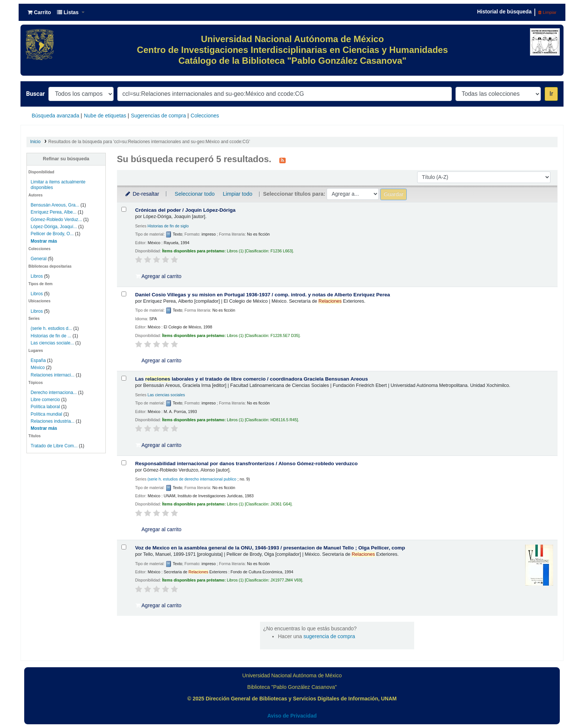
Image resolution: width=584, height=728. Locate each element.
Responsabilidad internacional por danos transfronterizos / (247, 464)
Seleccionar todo (195, 194)
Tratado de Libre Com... (54, 446)
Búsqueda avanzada (55, 116)
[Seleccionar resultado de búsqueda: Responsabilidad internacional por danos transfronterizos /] (124, 463)
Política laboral (45, 407)
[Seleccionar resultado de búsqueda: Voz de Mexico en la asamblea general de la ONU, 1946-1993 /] (124, 547)
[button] (39, 12)
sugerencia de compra (329, 636)
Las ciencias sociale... (52, 343)
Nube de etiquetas (105, 116)
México (38, 368)
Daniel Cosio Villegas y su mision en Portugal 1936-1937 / (263, 295)
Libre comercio (45, 400)
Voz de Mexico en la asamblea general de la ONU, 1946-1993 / (270, 548)
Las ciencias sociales (166, 395)
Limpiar (547, 12)
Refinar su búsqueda (66, 159)
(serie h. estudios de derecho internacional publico (192, 479)
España (38, 360)
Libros (37, 276)
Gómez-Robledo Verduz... (56, 220)
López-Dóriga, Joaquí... (54, 227)
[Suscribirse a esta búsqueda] (283, 160)
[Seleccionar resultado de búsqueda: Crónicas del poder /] (124, 209)
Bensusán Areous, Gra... (55, 205)
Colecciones (205, 116)
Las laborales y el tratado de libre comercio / (252, 379)
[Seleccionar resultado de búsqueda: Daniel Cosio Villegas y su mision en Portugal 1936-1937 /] (124, 294)
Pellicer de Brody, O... (52, 234)
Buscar (35, 94)
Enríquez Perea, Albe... (53, 212)
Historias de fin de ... (51, 336)
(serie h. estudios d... (51, 328)
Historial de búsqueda (504, 12)
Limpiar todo (237, 194)
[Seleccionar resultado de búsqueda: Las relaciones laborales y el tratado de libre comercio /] (124, 378)
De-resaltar (142, 194)
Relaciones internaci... (53, 375)
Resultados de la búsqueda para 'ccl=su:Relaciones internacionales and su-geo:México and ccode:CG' (149, 142)
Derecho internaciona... (54, 393)
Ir (551, 94)
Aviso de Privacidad (292, 716)
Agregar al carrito (159, 276)
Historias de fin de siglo (168, 226)
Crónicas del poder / (185, 210)
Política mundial (46, 414)
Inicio (35, 142)
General (39, 259)
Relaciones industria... (53, 421)
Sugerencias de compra (158, 116)
